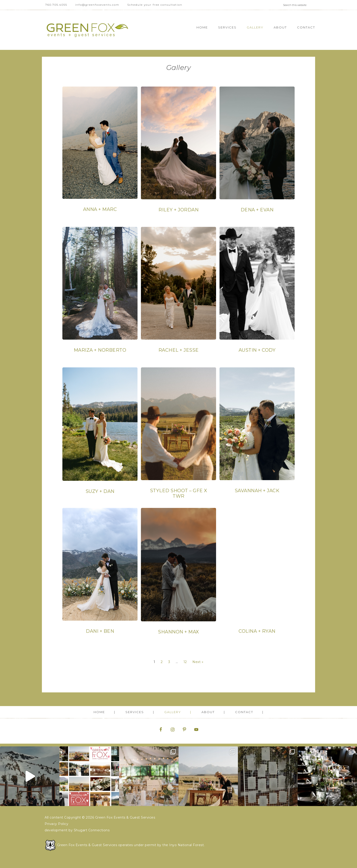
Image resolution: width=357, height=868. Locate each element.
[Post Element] (100, 155)
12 (185, 662)
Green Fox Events (87, 30)
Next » (198, 662)
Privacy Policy (56, 824)
